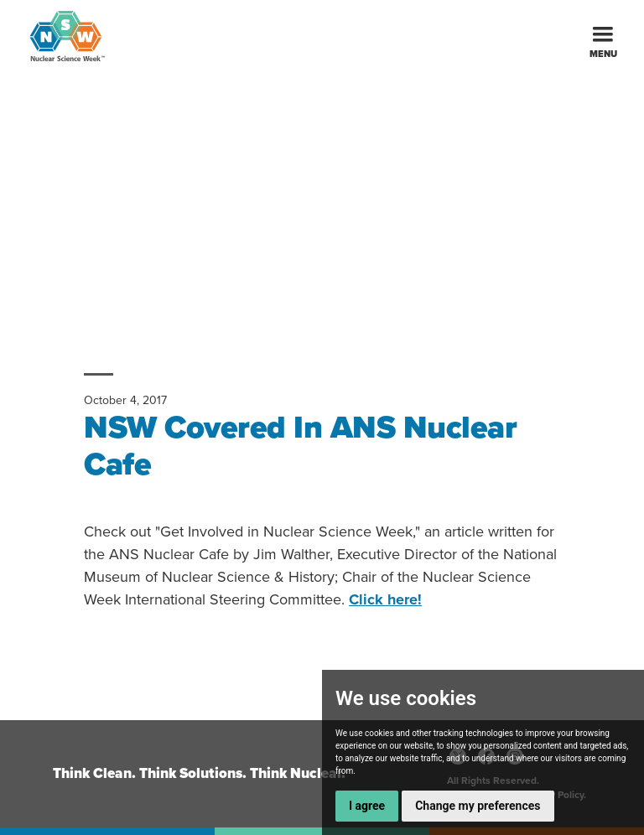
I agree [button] (367, 806)
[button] (603, 36)
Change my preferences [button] (478, 806)
